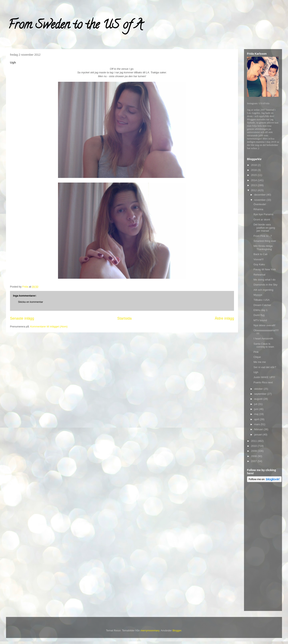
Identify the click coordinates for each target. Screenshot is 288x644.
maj (257, 414)
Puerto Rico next (263, 382)
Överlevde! (260, 204)
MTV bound (260, 320)
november (260, 200)
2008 (254, 456)
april (257, 419)
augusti (259, 399)
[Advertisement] (263, 547)
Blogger (177, 630)
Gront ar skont (262, 220)
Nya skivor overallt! (264, 325)
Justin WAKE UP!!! (264, 377)
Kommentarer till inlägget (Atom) (49, 327)
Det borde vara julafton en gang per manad (264, 228)
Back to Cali (260, 254)
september (261, 394)
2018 (254, 165)
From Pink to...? (263, 236)
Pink (256, 352)
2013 (254, 185)
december (260, 195)
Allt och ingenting (263, 290)
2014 (254, 180)
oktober (259, 389)
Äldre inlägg (224, 318)
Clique (257, 357)
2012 (254, 190)
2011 (254, 441)
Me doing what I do (264, 280)
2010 (254, 446)
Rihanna (258, 209)
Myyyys (258, 295)
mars (257, 424)
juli (256, 404)
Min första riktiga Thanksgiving (263, 248)
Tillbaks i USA (261, 300)
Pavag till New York (264, 269)
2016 (254, 170)
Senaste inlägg (22, 318)
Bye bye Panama (263, 214)
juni (257, 409)
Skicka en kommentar (30, 302)
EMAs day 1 (260, 310)
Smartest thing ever (265, 241)
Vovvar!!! (258, 259)
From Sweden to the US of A (75, 26)
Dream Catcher (262, 305)
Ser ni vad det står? (265, 367)
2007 (254, 461)
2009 (254, 451)
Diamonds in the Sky (265, 285)
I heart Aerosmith (263, 339)
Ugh (256, 372)
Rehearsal (259, 275)
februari (259, 429)
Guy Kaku (259, 264)
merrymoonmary (150, 630)
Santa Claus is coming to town (264, 345)
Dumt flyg (259, 315)
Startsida (124, 318)
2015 (254, 175)
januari (258, 435)
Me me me (259, 362)
